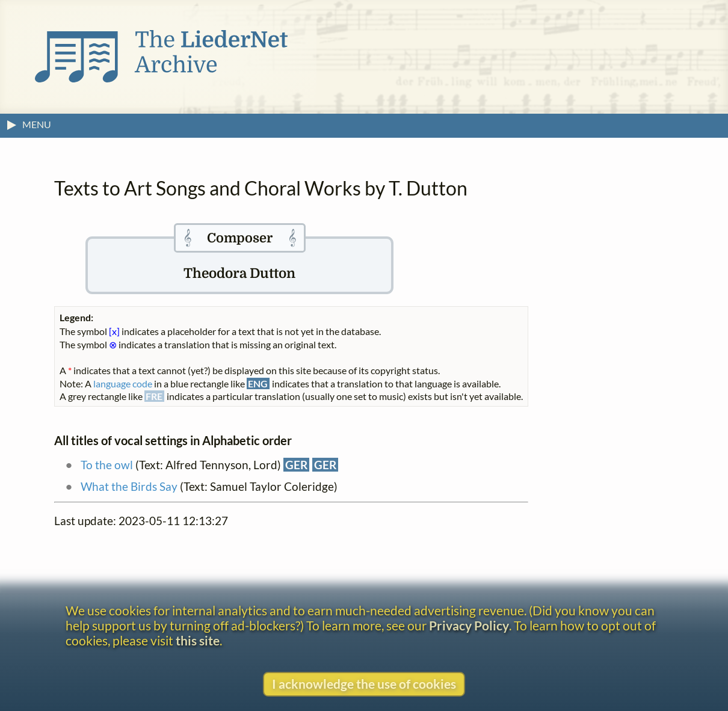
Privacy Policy (469, 625)
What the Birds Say (129, 486)
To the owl (107, 465)
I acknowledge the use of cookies (364, 684)
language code (123, 383)
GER (296, 465)
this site (198, 640)
